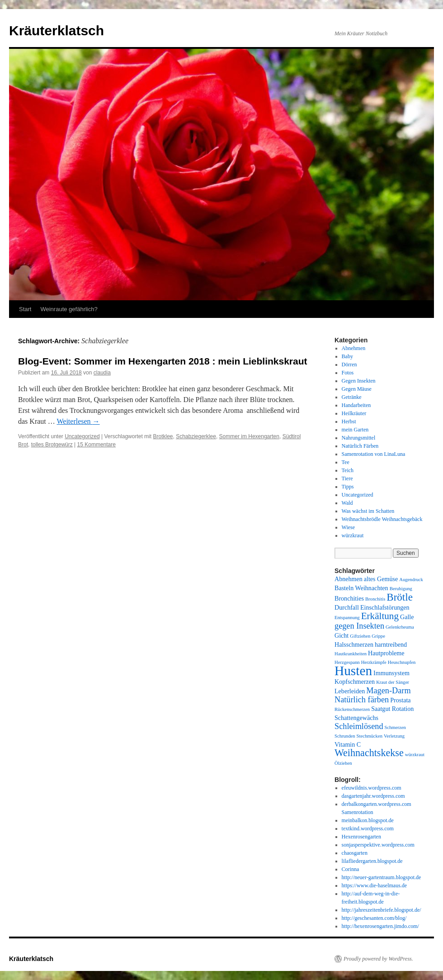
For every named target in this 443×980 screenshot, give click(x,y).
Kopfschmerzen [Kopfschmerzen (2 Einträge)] (355, 682)
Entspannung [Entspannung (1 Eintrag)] (347, 618)
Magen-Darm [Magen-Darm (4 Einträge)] (388, 691)
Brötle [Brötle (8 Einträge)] (400, 597)
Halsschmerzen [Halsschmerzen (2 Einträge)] (354, 644)
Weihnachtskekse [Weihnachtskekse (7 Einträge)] (369, 753)
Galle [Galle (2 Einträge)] (407, 617)
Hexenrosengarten (361, 837)
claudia (102, 373)
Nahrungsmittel (359, 438)
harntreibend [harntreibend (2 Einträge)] (391, 644)
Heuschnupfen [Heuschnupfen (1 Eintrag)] (402, 662)
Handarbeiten (356, 405)
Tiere (347, 478)
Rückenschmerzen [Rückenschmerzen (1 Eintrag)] (352, 709)
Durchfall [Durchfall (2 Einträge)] (347, 607)
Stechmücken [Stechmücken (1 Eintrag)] (370, 736)
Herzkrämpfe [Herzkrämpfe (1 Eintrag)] (374, 662)
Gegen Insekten (359, 381)
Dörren (349, 365)
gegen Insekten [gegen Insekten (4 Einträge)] (359, 626)
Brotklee (163, 436)
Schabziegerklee (196, 436)
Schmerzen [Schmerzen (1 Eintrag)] (395, 727)
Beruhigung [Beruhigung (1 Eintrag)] (401, 589)
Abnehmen (354, 348)
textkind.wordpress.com (368, 829)
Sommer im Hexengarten (249, 436)
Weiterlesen (78, 421)
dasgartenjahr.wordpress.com (373, 796)
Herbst (349, 421)
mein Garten (355, 430)
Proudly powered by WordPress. (378, 959)
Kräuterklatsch (57, 31)
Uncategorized (82, 436)
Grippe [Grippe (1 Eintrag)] (378, 636)
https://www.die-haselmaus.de (375, 885)
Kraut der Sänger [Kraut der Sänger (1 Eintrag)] (393, 682)
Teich (348, 470)
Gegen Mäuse (357, 389)
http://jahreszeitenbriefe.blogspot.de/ (382, 910)
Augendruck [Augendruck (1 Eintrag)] (411, 580)
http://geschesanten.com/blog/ (374, 918)
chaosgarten (355, 853)
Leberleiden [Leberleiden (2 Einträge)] (350, 691)
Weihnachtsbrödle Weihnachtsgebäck (382, 519)
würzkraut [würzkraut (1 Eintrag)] (415, 755)
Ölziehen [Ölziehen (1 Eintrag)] (343, 763)
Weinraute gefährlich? (69, 309)
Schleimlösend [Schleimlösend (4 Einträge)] (359, 726)
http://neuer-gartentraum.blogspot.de (382, 877)
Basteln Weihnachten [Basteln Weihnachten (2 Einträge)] (361, 588)
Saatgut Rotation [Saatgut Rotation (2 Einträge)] (392, 709)
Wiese (349, 527)
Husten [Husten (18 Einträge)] (353, 671)
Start (25, 309)
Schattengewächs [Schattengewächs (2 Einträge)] (356, 718)
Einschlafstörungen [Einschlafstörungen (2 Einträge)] (385, 607)
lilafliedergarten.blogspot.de (372, 861)
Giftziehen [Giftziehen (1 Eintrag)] (360, 636)
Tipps (348, 487)
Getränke (352, 397)
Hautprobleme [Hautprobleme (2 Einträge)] (386, 653)
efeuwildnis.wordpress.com (372, 788)
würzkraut (353, 535)
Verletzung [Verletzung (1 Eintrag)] (394, 736)
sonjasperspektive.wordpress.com (378, 845)
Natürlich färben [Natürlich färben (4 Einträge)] (362, 700)
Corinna (351, 869)
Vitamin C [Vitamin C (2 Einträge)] (348, 744)
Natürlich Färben (360, 446)
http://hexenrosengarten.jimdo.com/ (380, 926)
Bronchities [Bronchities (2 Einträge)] (349, 598)
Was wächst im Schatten (368, 511)
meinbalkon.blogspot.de (368, 820)
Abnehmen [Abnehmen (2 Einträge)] (349, 579)
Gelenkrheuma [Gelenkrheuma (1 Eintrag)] (400, 627)
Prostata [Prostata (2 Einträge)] (400, 700)
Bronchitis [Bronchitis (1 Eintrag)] (375, 599)
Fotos (348, 373)
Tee (346, 462)
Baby (347, 356)
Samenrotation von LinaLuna (374, 454)
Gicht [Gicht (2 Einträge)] (342, 635)
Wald (347, 503)
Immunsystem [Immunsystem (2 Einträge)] (391, 673)
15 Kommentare (97, 445)
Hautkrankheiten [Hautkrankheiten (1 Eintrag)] (351, 654)
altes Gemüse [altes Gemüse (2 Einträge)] (381, 579)
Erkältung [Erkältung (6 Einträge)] (380, 616)
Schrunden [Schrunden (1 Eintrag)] (345, 736)
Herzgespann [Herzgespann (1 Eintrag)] (347, 662)
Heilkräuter (354, 413)
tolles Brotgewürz (52, 445)
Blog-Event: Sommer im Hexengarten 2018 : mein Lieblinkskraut (163, 361)
